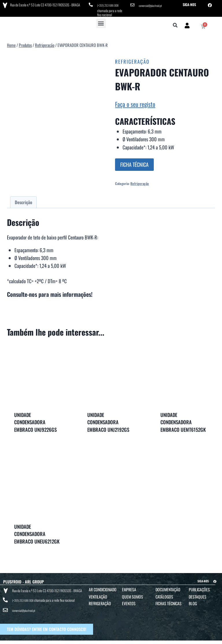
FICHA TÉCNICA (134, 163)
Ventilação (98, 595)
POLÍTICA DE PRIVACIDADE (139, 639)
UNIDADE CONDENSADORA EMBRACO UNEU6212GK (37, 532)
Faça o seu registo (135, 102)
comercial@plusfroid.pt (153, 4)
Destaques (198, 595)
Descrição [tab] (23, 200)
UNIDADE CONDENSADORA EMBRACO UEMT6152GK (183, 420)
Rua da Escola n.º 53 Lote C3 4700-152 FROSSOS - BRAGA (44, 4)
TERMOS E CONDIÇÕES (107, 639)
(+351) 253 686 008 (110, 4)
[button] (101, 21)
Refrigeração (132, 60)
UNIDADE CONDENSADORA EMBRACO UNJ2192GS (108, 420)
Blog (193, 601)
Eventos (129, 601)
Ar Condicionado (103, 587)
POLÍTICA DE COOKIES (173, 639)
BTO (215, 639)
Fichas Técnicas (169, 601)
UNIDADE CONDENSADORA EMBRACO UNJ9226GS (35, 420)
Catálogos (164, 595)
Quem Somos (133, 595)
